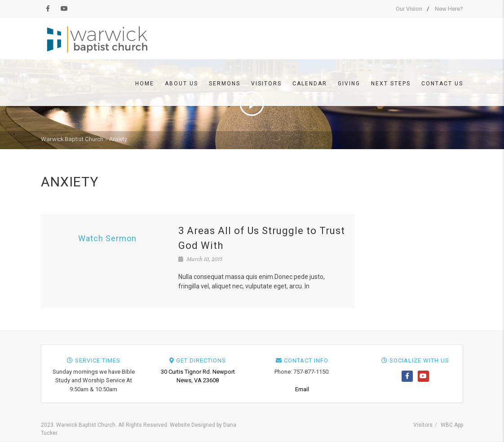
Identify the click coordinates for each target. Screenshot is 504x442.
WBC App (452, 425)
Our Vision (409, 9)
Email (302, 389)
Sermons (225, 84)
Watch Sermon (107, 238)
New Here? (449, 9)
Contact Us (442, 84)
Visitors (266, 84)
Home (145, 84)
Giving (349, 84)
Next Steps (391, 84)
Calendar (310, 84)
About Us (181, 84)
